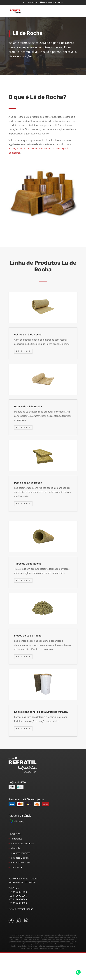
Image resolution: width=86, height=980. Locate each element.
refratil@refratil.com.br (21, 909)
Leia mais (23, 351)
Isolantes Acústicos (21, 863)
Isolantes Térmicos (20, 853)
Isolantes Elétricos (20, 858)
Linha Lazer (17, 867)
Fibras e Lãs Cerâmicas (23, 843)
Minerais (15, 848)
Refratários (16, 839)
